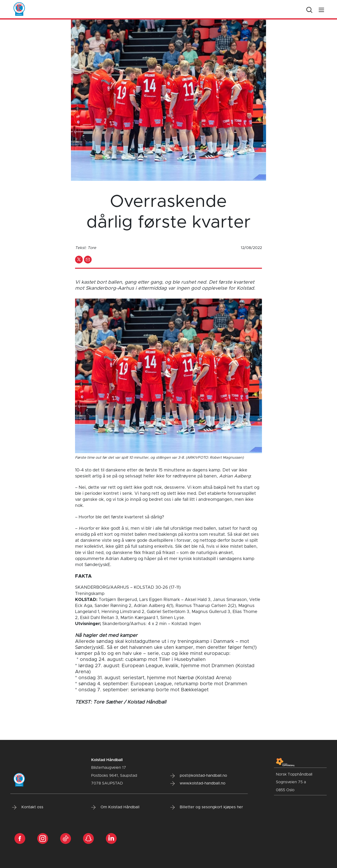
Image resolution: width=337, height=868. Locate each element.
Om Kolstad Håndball (115, 807)
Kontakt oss (28, 807)
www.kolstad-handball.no (198, 783)
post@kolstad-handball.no (199, 776)
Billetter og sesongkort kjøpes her (207, 807)
